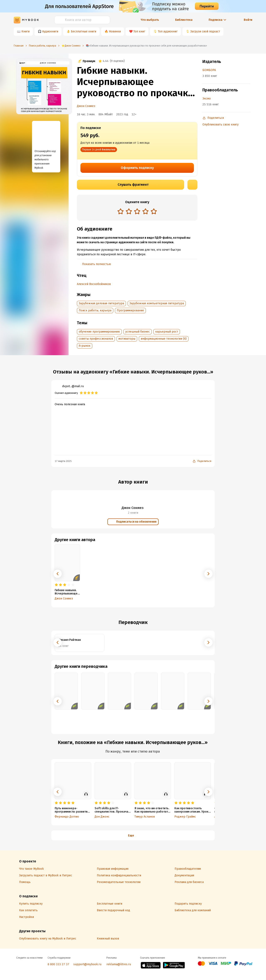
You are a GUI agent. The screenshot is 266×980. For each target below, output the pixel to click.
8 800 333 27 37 (58, 964)
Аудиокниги (50, 31)
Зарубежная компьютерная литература (157, 303)
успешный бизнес (138, 332)
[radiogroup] (137, 212)
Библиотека (184, 20)
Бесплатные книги (84, 31)
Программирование (130, 310)
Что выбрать (150, 20)
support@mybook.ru (87, 964)
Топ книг (139, 31)
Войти (248, 20)
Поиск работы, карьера (95, 310)
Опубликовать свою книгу (220, 125)
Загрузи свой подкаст (205, 31)
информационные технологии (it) (164, 339)
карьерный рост (167, 332)
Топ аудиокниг (168, 31)
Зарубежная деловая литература (101, 303)
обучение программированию (99, 332)
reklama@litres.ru (119, 964)
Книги (25, 31)
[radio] (121, 211)
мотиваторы (127, 339)
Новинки (115, 31)
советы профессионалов (96, 339)
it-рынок (85, 346)
